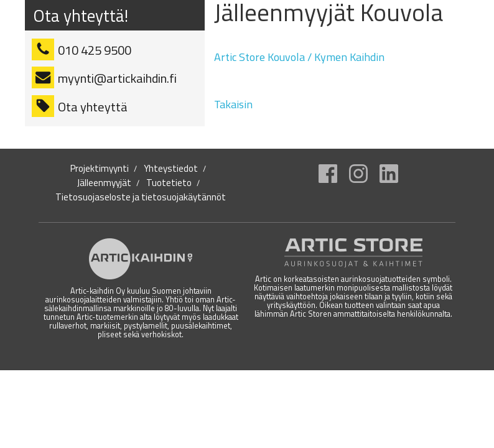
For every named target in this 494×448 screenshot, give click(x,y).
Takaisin (233, 104)
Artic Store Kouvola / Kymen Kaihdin (299, 57)
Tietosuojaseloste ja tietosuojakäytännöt (141, 197)
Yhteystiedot (171, 169)
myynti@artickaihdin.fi (117, 78)
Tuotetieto (169, 183)
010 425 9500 (95, 50)
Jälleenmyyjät (104, 183)
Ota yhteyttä (93, 107)
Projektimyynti (100, 169)
